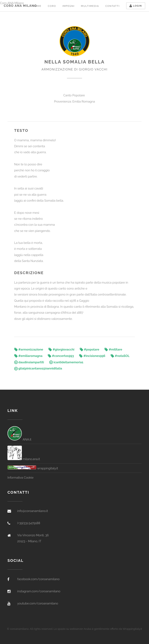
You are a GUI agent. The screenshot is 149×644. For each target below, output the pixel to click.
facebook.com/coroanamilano (38, 579)
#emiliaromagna (28, 356)
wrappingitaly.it (33, 468)
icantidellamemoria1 (66, 362)
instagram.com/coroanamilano (39, 591)
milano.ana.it (24, 459)
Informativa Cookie (20, 477)
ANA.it (19, 439)
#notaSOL (120, 356)
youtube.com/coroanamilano (38, 603)
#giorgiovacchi (61, 349)
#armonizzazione (29, 349)
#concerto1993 (61, 356)
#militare (113, 349)
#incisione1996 (92, 356)
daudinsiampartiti (29, 362)
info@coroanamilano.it (33, 511)
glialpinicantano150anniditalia (38, 368)
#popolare (90, 349)
